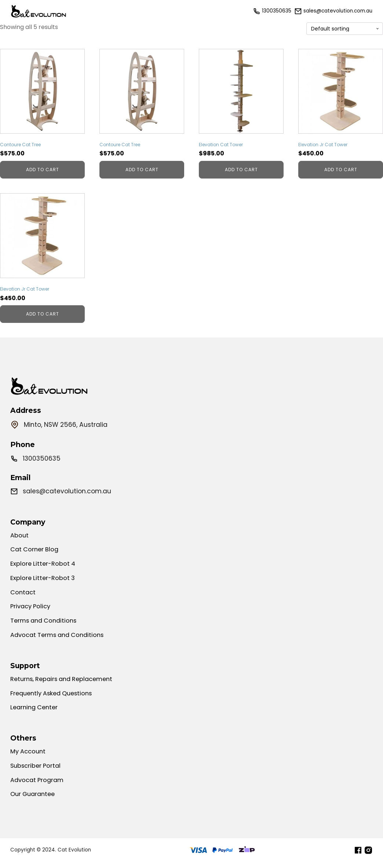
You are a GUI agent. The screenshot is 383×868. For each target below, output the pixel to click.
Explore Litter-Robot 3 (44, 584)
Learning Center (36, 717)
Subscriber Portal (37, 777)
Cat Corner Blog (36, 555)
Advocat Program (39, 791)
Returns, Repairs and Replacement (65, 688)
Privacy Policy (32, 613)
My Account (29, 762)
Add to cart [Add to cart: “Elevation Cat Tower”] (241, 170)
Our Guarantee (34, 806)
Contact (24, 599)
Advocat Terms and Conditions (60, 643)
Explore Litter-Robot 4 (44, 569)
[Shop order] (345, 29)
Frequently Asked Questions (54, 702)
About (20, 540)
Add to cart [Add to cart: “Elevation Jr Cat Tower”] (341, 170)
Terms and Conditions (46, 629)
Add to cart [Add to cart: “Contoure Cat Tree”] (43, 170)
